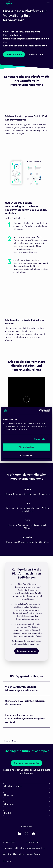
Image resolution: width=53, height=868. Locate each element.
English (7, 861)
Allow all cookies (27, 447)
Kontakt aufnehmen (27, 651)
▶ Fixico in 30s (36, 54)
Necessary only (26, 455)
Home (6, 741)
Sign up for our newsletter (26, 763)
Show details (40, 439)
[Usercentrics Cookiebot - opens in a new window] (39, 411)
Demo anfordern (14, 54)
